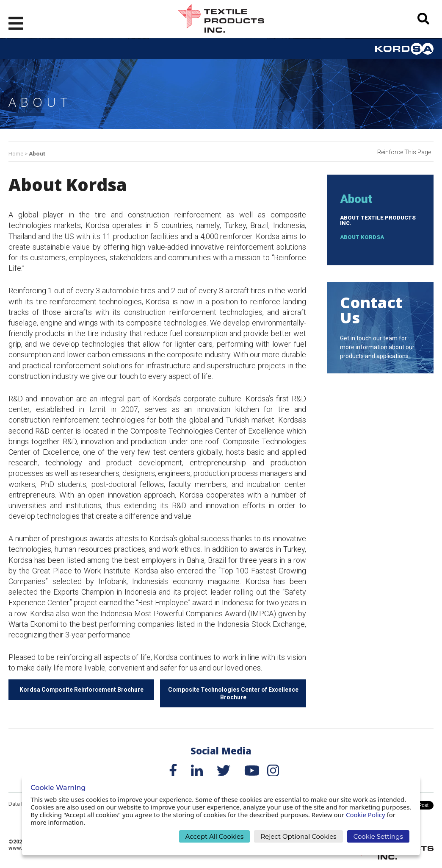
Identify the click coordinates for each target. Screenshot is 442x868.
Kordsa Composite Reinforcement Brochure (81, 690)
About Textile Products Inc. (378, 220)
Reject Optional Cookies (298, 836)
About (37, 154)
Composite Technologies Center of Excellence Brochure (233, 693)
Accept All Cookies (215, 836)
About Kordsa (362, 237)
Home (16, 154)
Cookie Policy (366, 815)
